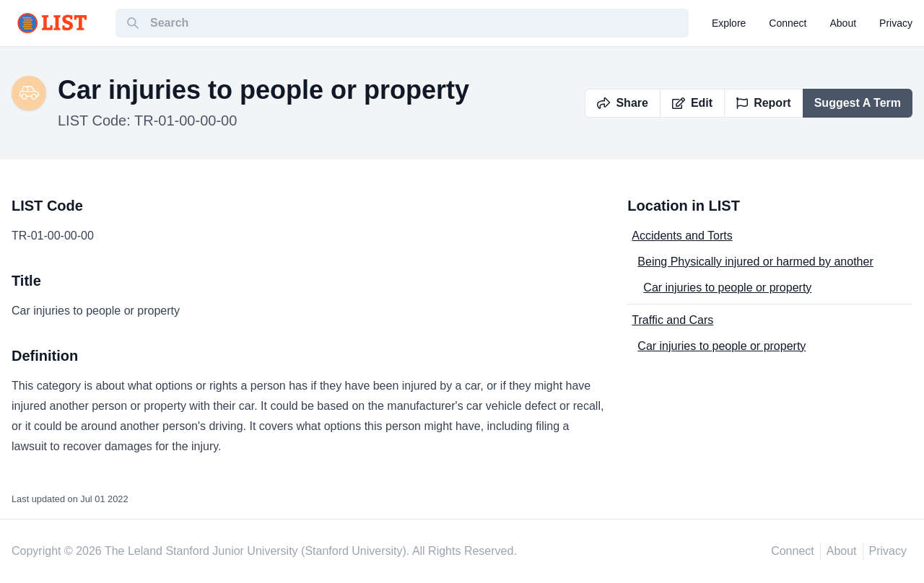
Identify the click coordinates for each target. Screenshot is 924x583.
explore (729, 23)
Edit (692, 103)
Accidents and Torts (682, 236)
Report (764, 103)
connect (788, 23)
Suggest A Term (858, 103)
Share (622, 103)
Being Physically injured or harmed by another (755, 262)
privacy (896, 23)
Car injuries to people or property (727, 288)
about (844, 23)
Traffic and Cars (672, 320)
